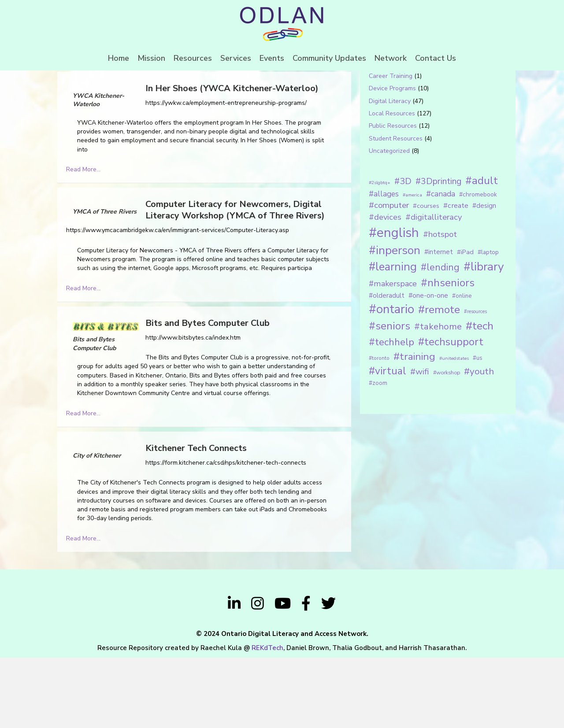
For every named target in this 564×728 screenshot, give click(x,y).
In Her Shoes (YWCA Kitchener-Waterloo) (232, 159)
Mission (151, 58)
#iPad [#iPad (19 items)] (465, 322)
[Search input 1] (426, 99)
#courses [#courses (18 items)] (426, 276)
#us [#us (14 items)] (478, 429)
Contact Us (436, 58)
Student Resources (396, 209)
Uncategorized (389, 221)
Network (391, 58)
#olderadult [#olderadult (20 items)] (387, 366)
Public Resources (393, 197)
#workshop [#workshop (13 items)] (447, 443)
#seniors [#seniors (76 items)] (390, 397)
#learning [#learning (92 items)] (393, 338)
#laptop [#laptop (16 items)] (488, 323)
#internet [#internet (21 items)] (439, 322)
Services (236, 58)
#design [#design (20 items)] (484, 276)
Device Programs (392, 159)
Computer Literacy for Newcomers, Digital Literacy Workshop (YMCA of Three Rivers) (235, 281)
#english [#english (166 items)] (394, 303)
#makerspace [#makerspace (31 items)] (393, 355)
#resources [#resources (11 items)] (475, 382)
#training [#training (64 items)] (414, 427)
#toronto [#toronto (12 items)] (379, 429)
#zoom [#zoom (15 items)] (378, 454)
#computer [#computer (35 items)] (389, 276)
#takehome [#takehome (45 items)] (438, 397)
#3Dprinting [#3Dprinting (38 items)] (438, 252)
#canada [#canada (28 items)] (441, 264)
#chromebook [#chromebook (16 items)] (478, 265)
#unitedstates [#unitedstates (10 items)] (454, 429)
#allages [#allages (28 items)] (384, 264)
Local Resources (392, 184)
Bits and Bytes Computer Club (208, 394)
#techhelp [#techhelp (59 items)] (391, 412)
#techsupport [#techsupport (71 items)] (451, 412)
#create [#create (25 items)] (456, 276)
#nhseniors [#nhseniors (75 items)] (448, 354)
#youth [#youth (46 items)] (479, 442)
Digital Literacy (390, 172)
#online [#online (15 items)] (462, 366)
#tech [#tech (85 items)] (480, 396)
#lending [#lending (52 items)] (440, 338)
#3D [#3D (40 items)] (403, 252)
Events (272, 58)
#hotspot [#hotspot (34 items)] (440, 305)
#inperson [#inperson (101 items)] (395, 321)
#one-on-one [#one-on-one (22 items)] (428, 366)
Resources (193, 58)
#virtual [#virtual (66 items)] (388, 442)
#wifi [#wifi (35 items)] (420, 442)
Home (119, 58)
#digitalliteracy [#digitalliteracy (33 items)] (434, 288)
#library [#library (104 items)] (484, 338)
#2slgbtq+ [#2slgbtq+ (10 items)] (380, 253)
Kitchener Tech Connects (196, 519)
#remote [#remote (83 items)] (439, 380)
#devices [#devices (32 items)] (385, 288)
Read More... (83, 240)
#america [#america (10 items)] (412, 265)
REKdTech (267, 718)
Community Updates (329, 58)
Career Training (391, 146)
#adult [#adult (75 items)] (482, 251)
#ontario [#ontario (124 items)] (391, 380)
